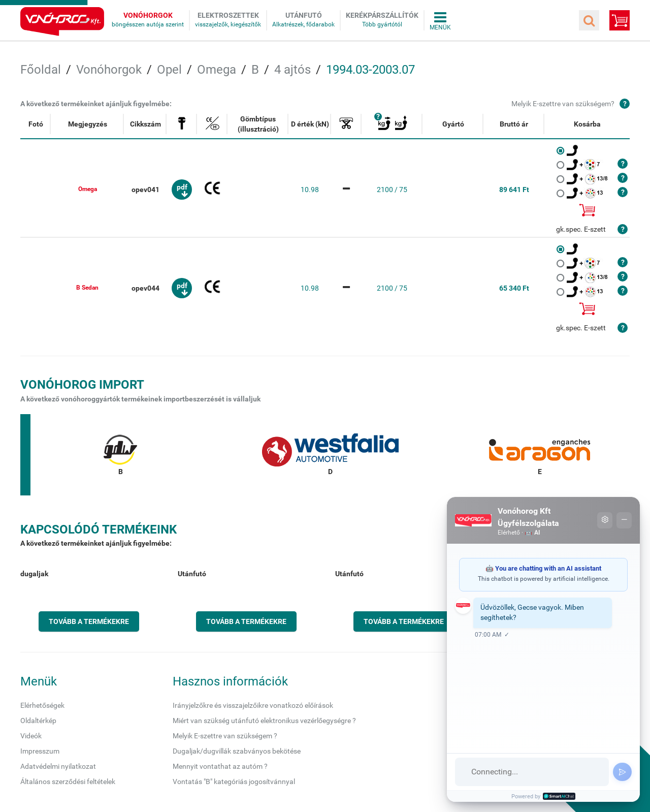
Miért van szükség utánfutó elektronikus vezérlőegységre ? (264, 721)
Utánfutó (304, 15)
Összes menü (440, 20)
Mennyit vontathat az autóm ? (220, 766)
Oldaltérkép (38, 721)
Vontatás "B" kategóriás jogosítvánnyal (234, 782)
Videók (31, 736)
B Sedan (87, 288)
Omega (217, 70)
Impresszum (40, 751)
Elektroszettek (228, 15)
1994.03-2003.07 (370, 70)
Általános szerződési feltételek (68, 782)
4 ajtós (292, 70)
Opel (169, 70)
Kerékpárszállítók (382, 15)
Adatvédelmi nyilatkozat (58, 766)
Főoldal (41, 70)
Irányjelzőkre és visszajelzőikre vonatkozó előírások (253, 705)
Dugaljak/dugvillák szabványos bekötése (237, 751)
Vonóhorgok (148, 15)
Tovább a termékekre (89, 621)
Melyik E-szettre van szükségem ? (225, 736)
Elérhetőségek (42, 705)
